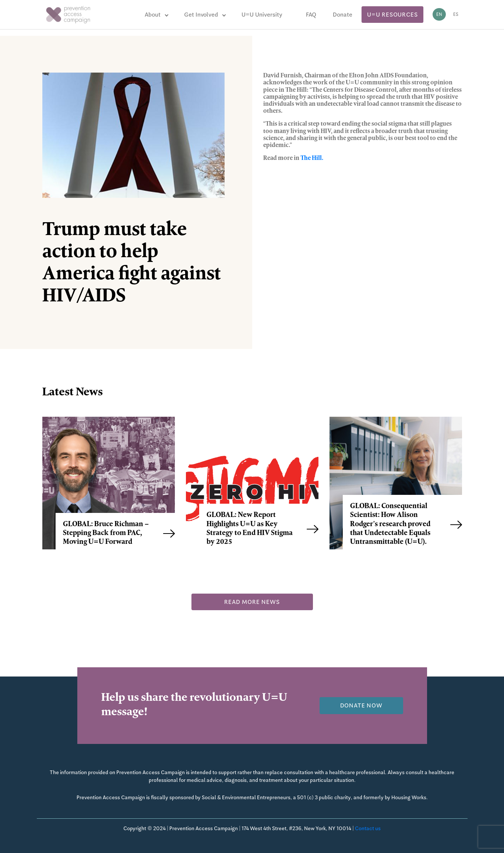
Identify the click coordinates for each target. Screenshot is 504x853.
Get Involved (201, 15)
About (153, 15)
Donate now (361, 705)
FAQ (311, 15)
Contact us (368, 828)
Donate (343, 15)
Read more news (252, 602)
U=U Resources (392, 15)
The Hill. (312, 158)
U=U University (262, 15)
